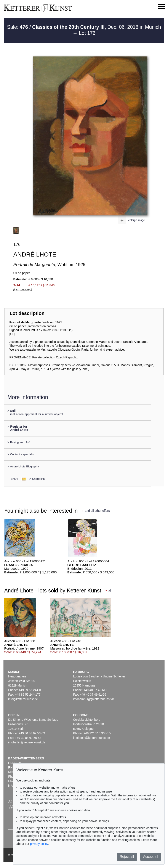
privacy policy (39, 844)
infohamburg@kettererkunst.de (94, 699)
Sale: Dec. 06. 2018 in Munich (84, 27)
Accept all (151, 857)
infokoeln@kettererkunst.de (92, 738)
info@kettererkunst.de (23, 699)
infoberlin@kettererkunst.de (27, 742)
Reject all (127, 857)
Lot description (27, 313)
